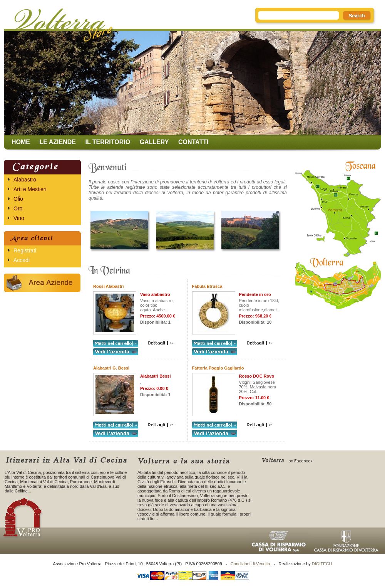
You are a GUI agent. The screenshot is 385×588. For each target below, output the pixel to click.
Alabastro (25, 180)
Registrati (25, 250)
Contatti (193, 142)
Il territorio (108, 142)
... (29, 491)
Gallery (154, 142)
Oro (18, 208)
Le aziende (58, 142)
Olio (18, 199)
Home (21, 142)
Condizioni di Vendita (250, 564)
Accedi (22, 260)
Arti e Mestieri (30, 189)
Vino (19, 218)
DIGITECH (322, 564)
